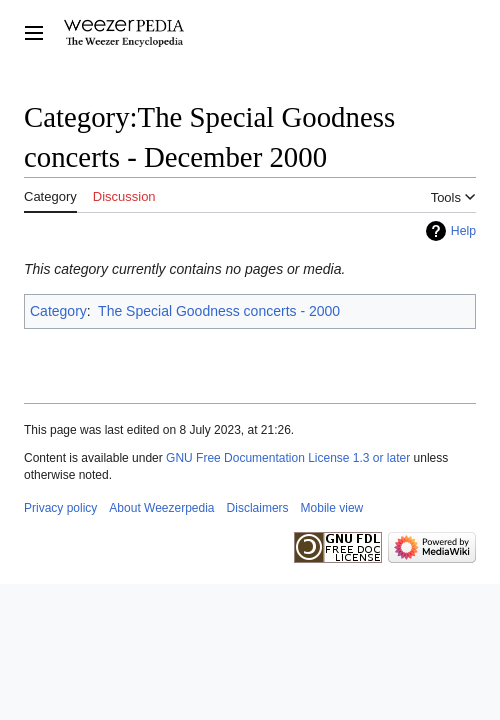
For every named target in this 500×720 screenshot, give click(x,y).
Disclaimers (258, 508)
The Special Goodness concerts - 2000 (219, 311)
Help (463, 231)
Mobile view (332, 508)
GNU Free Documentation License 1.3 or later (288, 458)
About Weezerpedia (161, 508)
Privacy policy (60, 508)
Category (58, 311)
